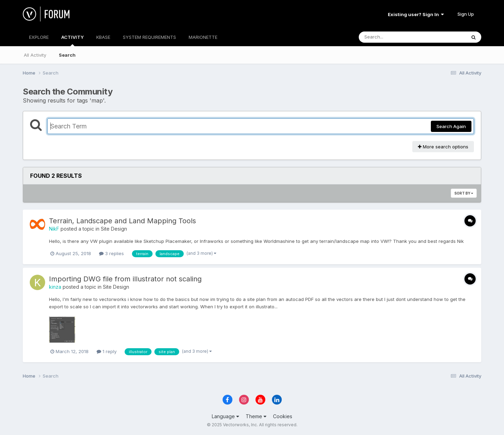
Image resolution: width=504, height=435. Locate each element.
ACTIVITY (72, 40)
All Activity (35, 55)
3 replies (111, 253)
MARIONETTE (203, 37)
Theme (256, 416)
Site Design (114, 229)
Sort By (464, 193)
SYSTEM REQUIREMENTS (149, 37)
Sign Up (466, 14)
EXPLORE (39, 37)
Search (67, 55)
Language (225, 416)
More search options (443, 147)
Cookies (283, 416)
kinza (55, 287)
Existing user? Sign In (416, 14)
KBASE (103, 37)
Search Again (451, 126)
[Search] (393, 37)
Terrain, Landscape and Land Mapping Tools (122, 221)
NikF (54, 229)
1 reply (107, 351)
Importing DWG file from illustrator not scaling (125, 279)
